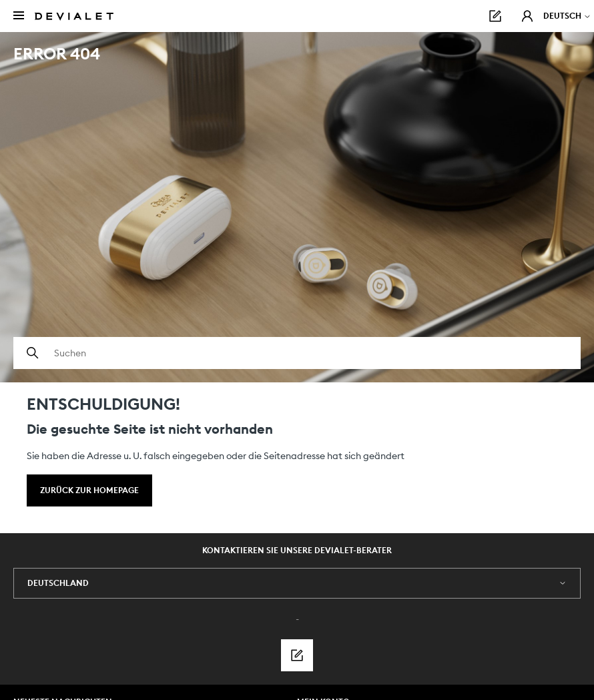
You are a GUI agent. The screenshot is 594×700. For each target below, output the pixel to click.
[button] (527, 16)
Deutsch (567, 16)
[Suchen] (297, 353)
